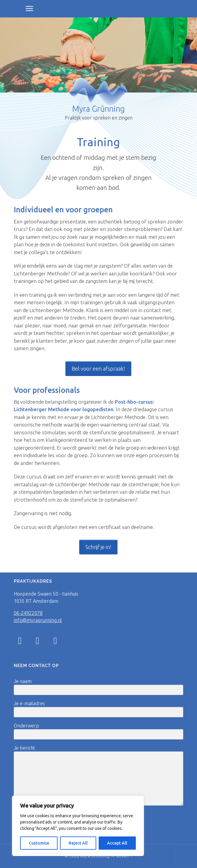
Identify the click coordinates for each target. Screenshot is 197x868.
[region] (78, 826)
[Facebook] (37, 642)
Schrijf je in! (98, 547)
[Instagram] (20, 640)
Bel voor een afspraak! (98, 369)
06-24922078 (28, 613)
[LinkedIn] (55, 642)
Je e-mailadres (98, 709)
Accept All (117, 843)
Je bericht (98, 775)
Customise (39, 843)
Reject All (78, 843)
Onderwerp (98, 731)
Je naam (98, 687)
